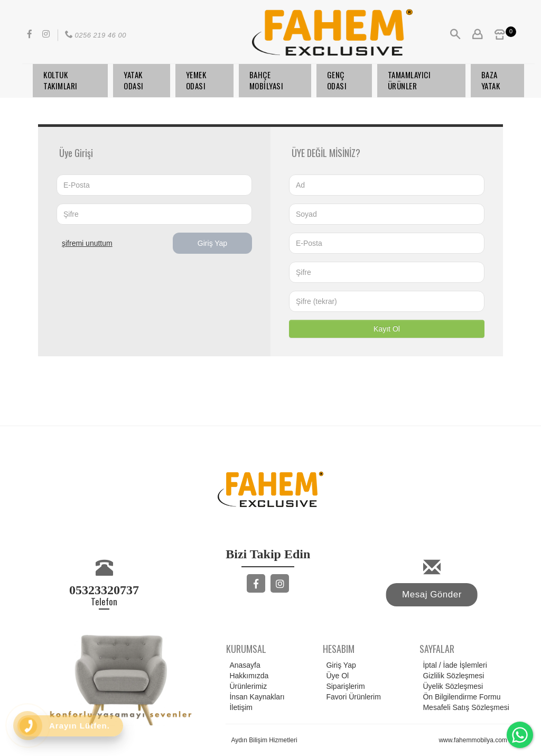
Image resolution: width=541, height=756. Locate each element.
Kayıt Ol (387, 329)
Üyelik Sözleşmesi (451, 686)
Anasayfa (243, 665)
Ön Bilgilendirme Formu (460, 697)
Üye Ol (336, 676)
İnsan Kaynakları (255, 697)
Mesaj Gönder (432, 594)
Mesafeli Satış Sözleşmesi (464, 707)
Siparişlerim (344, 686)
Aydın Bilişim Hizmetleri (264, 740)
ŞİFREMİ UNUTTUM (87, 243)
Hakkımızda (247, 676)
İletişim (239, 707)
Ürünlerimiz (246, 686)
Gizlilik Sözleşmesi (452, 676)
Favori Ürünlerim (352, 697)
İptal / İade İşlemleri (453, 665)
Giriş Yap (212, 243)
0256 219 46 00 (95, 35)
